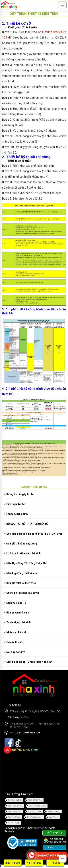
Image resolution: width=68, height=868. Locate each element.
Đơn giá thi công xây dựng (22, 544)
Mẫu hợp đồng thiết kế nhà (22, 573)
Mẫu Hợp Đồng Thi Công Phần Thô (27, 563)
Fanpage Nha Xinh (17, 514)
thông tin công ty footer (20, 494)
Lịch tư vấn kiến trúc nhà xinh (23, 553)
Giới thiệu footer (16, 504)
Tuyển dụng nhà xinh (18, 622)
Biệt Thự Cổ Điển (15, 811)
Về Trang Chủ (54, 833)
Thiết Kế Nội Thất (15, 800)
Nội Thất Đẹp (34, 863)
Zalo (50, 847)
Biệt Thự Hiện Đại (15, 806)
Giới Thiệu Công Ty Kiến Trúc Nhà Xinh (29, 662)
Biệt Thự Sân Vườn (35, 817)
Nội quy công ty (16, 652)
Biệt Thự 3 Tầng (54, 811)
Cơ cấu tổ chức (15, 642)
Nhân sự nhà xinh (16, 632)
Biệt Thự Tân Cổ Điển (37, 806)
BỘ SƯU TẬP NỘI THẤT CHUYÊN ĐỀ (27, 524)
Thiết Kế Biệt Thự (35, 800)
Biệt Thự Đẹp (13, 863)
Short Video (53, 817)
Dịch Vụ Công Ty (16, 603)
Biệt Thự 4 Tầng (14, 817)
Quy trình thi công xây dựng (23, 593)
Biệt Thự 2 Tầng (35, 811)
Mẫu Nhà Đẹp (14, 823)
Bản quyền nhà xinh (18, 613)
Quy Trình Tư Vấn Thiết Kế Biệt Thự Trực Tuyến (34, 534)
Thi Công (55, 863)
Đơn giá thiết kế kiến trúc (21, 583)
